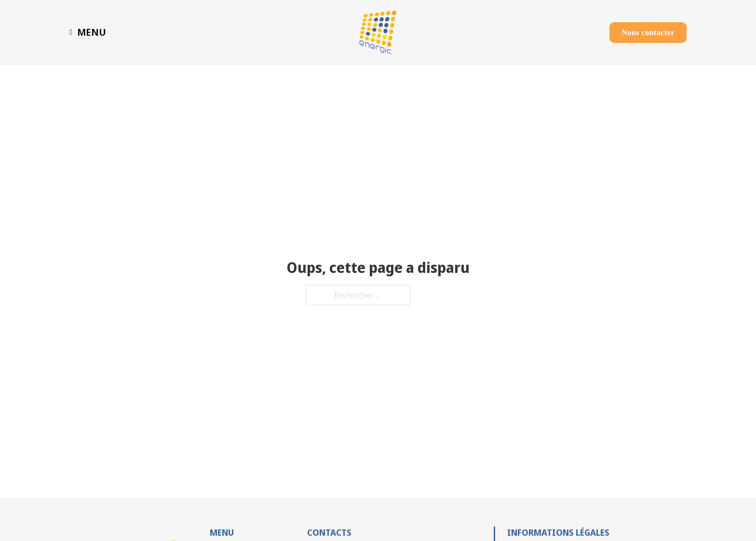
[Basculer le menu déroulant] (71, 32)
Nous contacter (648, 33)
